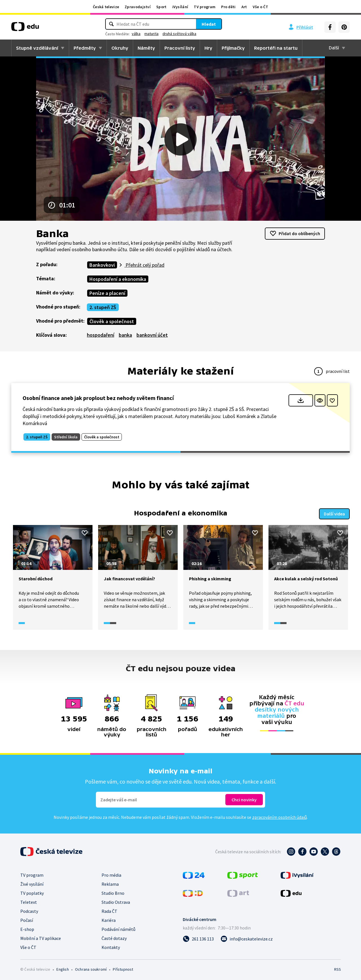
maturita (151, 34)
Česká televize (106, 7)
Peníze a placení (107, 293)
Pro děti (228, 7)
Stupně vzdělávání (37, 48)
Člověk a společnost (112, 321)
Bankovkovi (102, 265)
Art (244, 7)
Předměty (85, 48)
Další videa (334, 513)
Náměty (146, 48)
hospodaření (101, 335)
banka (125, 335)
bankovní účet (152, 335)
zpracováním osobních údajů (279, 816)
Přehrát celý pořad (144, 265)
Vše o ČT (260, 7)
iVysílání (180, 7)
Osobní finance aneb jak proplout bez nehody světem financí (98, 398)
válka (136, 34)
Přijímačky (233, 48)
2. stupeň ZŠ (103, 307)
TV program (205, 7)
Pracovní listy (180, 48)
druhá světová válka (179, 34)
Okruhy (120, 48)
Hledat (209, 24)
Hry (208, 48)
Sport (161, 7)
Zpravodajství (138, 7)
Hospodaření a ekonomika (118, 279)
